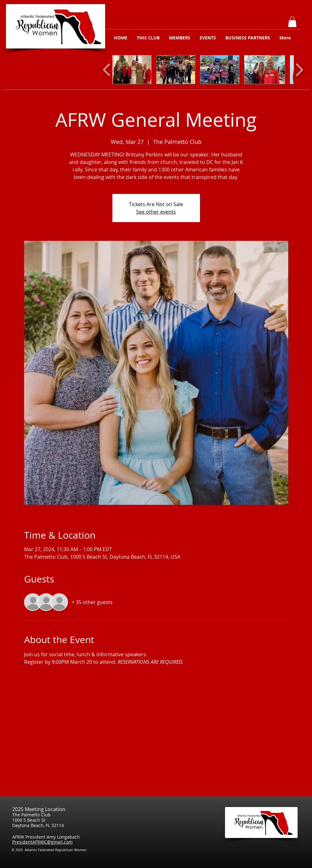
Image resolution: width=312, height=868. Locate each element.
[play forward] (299, 70)
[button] (292, 22)
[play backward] (107, 70)
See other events (156, 212)
